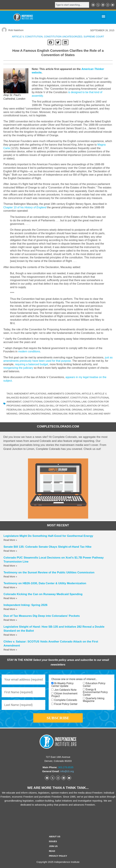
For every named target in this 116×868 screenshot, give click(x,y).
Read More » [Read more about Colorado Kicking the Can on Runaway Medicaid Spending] (10, 598)
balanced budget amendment (50, 398)
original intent (82, 410)
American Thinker (93, 69)
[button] (104, 16)
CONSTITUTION (34, 37)
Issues (53, 841)
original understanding (35, 414)
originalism (60, 414)
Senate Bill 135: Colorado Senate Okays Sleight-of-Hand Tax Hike (47, 547)
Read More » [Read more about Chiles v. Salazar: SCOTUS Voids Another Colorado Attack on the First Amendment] (10, 650)
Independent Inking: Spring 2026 (25, 605)
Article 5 (88, 394)
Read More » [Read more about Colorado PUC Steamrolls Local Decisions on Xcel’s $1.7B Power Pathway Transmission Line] (10, 566)
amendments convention (64, 394)
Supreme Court (94, 37)
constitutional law (73, 402)
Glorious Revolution (37, 410)
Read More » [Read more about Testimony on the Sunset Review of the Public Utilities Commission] (10, 577)
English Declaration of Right (89, 406)
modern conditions (29, 351)
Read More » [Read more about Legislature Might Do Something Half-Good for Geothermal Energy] (10, 540)
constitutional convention (41, 402)
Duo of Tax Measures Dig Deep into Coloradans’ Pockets (42, 616)
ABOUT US (55, 837)
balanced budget (18, 398)
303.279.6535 (66, 767)
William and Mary (99, 414)
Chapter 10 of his (25, 207)
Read (52, 851)
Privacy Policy (58, 856)
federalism (14, 410)
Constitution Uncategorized (63, 37)
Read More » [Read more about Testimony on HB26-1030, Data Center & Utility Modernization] (10, 587)
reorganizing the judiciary (18, 368)
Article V (18, 37)
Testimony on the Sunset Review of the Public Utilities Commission (49, 572)
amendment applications (30, 394)
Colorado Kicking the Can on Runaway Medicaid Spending (43, 594)
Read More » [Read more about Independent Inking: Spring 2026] (10, 609)
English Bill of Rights (54, 406)
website (37, 73)
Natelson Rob (61, 410)
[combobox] (72, 5)
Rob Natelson (78, 414)
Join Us (53, 846)
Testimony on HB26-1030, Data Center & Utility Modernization (45, 583)
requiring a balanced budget (31, 364)
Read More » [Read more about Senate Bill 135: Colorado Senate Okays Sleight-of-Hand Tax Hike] (10, 551)
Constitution (79, 398)
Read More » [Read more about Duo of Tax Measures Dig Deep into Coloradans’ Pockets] (10, 620)
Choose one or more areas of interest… (74, 679)
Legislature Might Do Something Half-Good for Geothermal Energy (48, 536)
